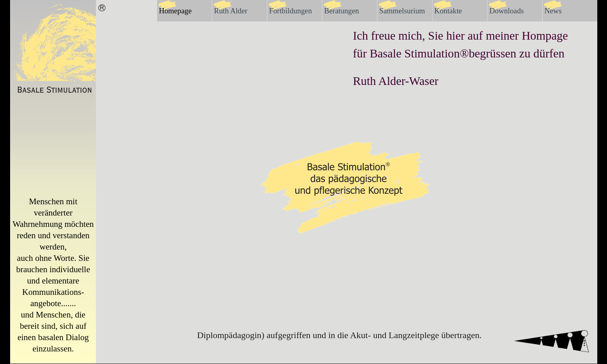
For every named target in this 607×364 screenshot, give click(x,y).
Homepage (176, 11)
